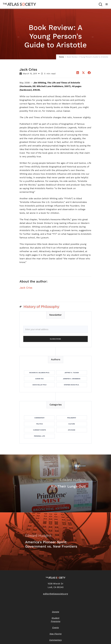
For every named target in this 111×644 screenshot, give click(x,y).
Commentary (39, 418)
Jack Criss (26, 288)
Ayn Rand (72, 430)
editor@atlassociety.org (55, 594)
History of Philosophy (41, 307)
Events (56, 627)
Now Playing (56, 634)
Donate (56, 612)
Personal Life (39, 436)
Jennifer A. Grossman (72, 379)
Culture (72, 424)
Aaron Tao (39, 379)
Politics (39, 424)
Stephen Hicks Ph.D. (72, 385)
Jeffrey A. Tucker (72, 373)
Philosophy (72, 418)
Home (61, 57)
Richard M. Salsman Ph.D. (39, 373)
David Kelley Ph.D (39, 385)
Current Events (39, 430)
